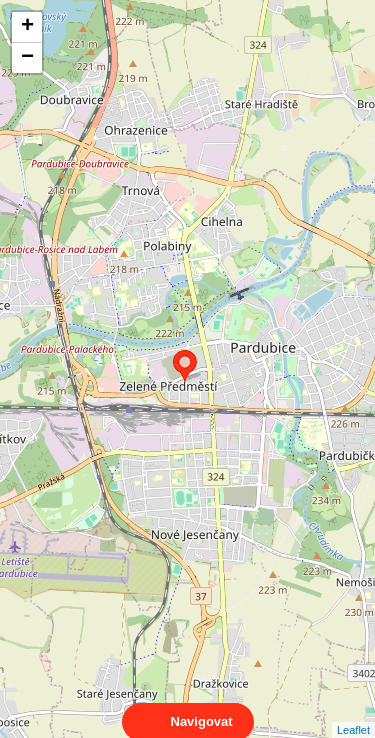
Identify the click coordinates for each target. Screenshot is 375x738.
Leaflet (353, 712)
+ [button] (27, 27)
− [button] (27, 58)
